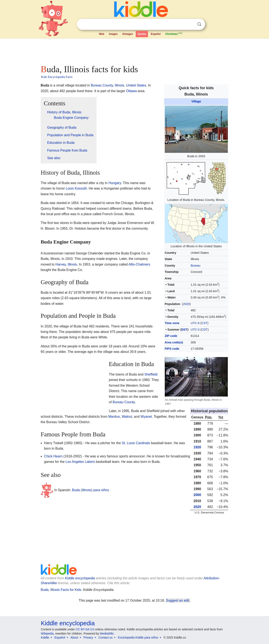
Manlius (114, 417)
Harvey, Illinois (66, 264)
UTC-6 (195, 323)
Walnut (127, 417)
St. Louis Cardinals (136, 443)
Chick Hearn (53, 456)
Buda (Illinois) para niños (91, 490)
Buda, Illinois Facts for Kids (61, 590)
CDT (204, 330)
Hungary (115, 183)
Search (199, 24)
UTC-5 (195, 330)
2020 (186, 304)
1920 (197, 447)
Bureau (195, 266)
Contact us (106, 637)
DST (184, 330)
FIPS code (172, 349)
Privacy (88, 637)
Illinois (119, 85)
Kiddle (45, 637)
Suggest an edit (178, 600)
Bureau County (102, 85)
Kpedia (142, 34)
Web (102, 34)
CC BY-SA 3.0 (85, 629)
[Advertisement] (134, 50)
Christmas (174, 34)
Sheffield (151, 374)
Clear (191, 24)
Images (113, 34)
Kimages (128, 34)
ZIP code (171, 336)
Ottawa (131, 91)
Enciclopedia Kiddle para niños (138, 637)
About (74, 637)
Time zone (172, 323)
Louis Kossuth (76, 188)
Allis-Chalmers (139, 264)
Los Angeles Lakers (80, 462)
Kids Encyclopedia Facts (57, 77)
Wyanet (146, 417)
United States (136, 85)
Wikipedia (47, 634)
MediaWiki (107, 634)
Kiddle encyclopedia (80, 578)
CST (204, 323)
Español (156, 34)
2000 (197, 495)
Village (196, 101)
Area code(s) (174, 342)
